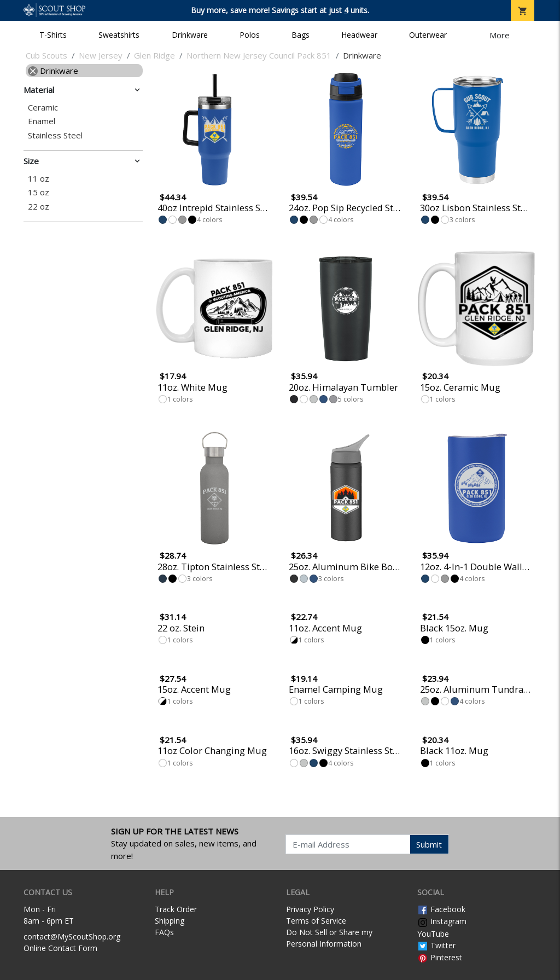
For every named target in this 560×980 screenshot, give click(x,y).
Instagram (442, 921)
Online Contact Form (60, 948)
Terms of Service (316, 921)
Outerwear (428, 35)
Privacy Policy (310, 909)
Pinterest (440, 957)
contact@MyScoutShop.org (72, 936)
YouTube (433, 934)
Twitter (436, 945)
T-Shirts (53, 35)
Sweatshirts (119, 35)
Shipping (170, 921)
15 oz (39, 192)
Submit (429, 844)
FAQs (164, 932)
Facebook (441, 909)
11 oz (39, 179)
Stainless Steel (55, 135)
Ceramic (43, 108)
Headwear (359, 35)
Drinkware (190, 35)
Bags (301, 35)
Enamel (42, 121)
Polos (250, 35)
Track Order (176, 909)
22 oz (39, 207)
